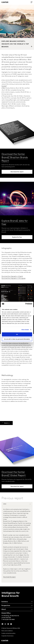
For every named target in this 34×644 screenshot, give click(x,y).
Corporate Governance (7, 636)
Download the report (9, 577)
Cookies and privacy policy (8, 633)
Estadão (4, 86)
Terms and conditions (7, 631)
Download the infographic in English (12, 276)
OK (17, 334)
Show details (25, 330)
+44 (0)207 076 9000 (9, 620)
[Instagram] (5, 624)
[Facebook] (8, 624)
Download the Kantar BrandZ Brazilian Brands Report (15, 158)
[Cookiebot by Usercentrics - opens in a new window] (25, 304)
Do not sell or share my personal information (17, 339)
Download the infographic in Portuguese (14, 278)
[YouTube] (2, 624)
